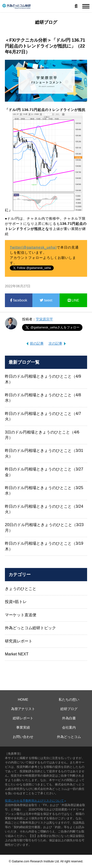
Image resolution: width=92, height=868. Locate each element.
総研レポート (23, 718)
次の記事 (55, 343)
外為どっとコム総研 (17, 6)
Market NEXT (17, 654)
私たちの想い (69, 699)
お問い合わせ (23, 737)
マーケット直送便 (21, 615)
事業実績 (23, 727)
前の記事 (37, 343)
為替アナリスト (23, 709)
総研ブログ (69, 709)
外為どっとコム (69, 737)
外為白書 (69, 718)
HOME (23, 699)
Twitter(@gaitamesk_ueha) (33, 247)
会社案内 (69, 727)
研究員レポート (19, 641)
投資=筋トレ (16, 602)
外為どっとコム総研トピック (30, 628)
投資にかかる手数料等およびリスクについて (34, 801)
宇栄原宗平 (44, 319)
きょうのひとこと (21, 589)
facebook (19, 300)
